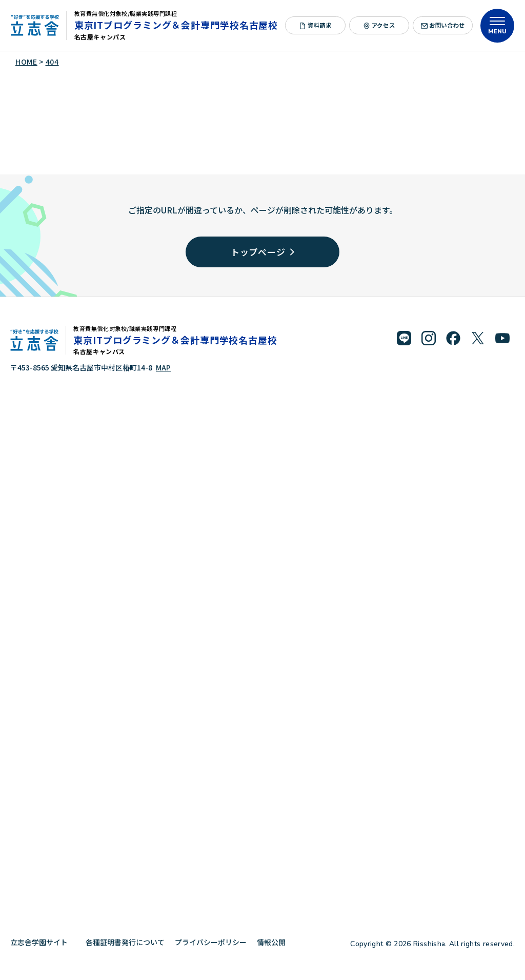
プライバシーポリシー (211, 942)
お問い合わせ (443, 25)
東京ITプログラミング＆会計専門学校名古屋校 (176, 25)
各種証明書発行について (125, 942)
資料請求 (316, 25)
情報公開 (275, 942)
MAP (163, 367)
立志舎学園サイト (43, 942)
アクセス (379, 25)
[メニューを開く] (497, 26)
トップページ (263, 252)
